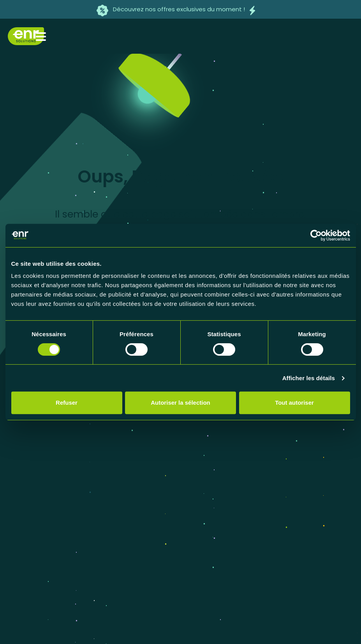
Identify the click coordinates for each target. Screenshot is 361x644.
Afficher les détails (309, 378)
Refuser (67, 403)
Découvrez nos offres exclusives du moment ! (179, 9)
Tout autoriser (294, 403)
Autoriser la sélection (180, 403)
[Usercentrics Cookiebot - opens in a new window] (316, 235)
